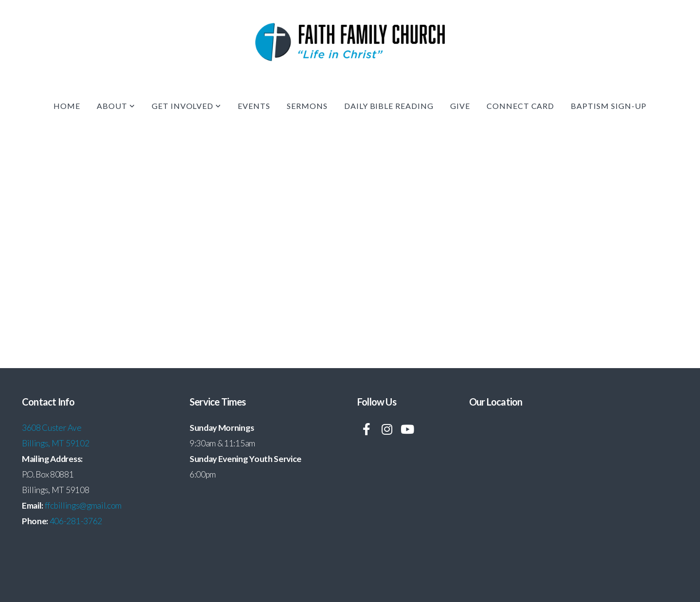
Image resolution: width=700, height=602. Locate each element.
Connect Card (521, 106)
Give (460, 106)
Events (254, 106)
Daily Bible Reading (389, 106)
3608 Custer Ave (52, 428)
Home (67, 106)
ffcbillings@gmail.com (83, 505)
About (116, 106)
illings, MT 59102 (58, 443)
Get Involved (186, 106)
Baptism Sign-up (608, 106)
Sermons (307, 106)
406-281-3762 (76, 521)
